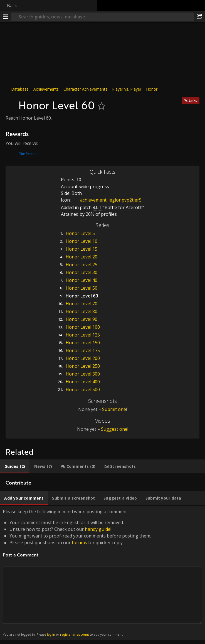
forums (79, 543)
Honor (152, 89)
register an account (75, 634)
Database (20, 89)
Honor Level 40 (81, 280)
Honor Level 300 (83, 374)
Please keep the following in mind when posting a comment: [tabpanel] (102, 573)
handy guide (98, 529)
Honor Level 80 (81, 311)
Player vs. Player (127, 89)
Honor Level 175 (83, 350)
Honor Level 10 (81, 241)
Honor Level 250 (83, 366)
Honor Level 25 (81, 265)
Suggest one (114, 429)
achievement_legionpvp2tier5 (107, 200)
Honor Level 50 (81, 288)
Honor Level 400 (83, 382)
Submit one (114, 409)
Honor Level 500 (83, 389)
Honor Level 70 (81, 304)
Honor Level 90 (81, 319)
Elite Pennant (29, 154)
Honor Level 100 (83, 327)
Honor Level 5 (80, 233)
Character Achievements (85, 89)
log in (51, 634)
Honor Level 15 (81, 249)
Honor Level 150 (83, 343)
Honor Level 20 (81, 257)
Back (12, 6)
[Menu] (6, 17)
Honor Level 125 (83, 335)
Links (193, 101)
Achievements (46, 89)
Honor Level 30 (81, 272)
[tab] (15, 466)
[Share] (199, 17)
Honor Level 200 (83, 358)
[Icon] (11, 102)
